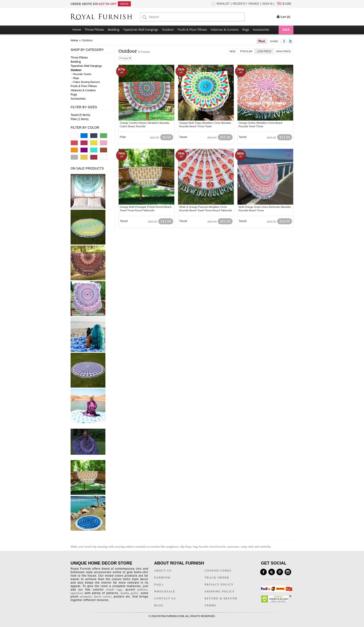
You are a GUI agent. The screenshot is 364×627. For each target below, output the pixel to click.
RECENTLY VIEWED (246, 4)
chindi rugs (114, 590)
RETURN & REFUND (221, 598)
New (233, 51)
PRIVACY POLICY (219, 585)
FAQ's (159, 585)
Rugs (246, 29)
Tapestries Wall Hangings (141, 29)
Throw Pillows (94, 29)
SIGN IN (267, 4)
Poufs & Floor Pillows (192, 29)
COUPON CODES (218, 571)
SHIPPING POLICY (220, 591)
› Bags (75, 78)
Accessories (261, 29)
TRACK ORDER (217, 578)
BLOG (159, 605)
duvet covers (103, 597)
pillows (142, 590)
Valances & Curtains (225, 29)
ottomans (86, 597)
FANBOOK (162, 578)
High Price (283, 51)
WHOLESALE (165, 591)
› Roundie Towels (81, 74)
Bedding (114, 29)
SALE (286, 29)
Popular (246, 51)
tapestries (77, 593)
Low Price (264, 51)
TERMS (211, 605)
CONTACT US (165, 598)
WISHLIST (223, 4)
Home (77, 29)
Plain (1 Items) (80, 119)
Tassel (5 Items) (80, 115)
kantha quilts (129, 593)
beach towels (218, 547)
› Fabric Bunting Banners (86, 82)
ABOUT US (163, 571)
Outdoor (168, 29)
